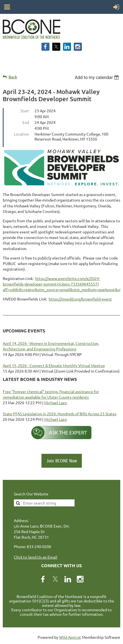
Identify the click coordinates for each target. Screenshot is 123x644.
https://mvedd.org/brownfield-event (80, 299)
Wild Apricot (70, 637)
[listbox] (97, 77)
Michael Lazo (56, 403)
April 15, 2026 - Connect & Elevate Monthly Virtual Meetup (54, 365)
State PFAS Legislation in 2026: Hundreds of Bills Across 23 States (60, 414)
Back (13, 77)
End (26, 122)
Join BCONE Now (62, 460)
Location (21, 134)
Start (25, 111)
